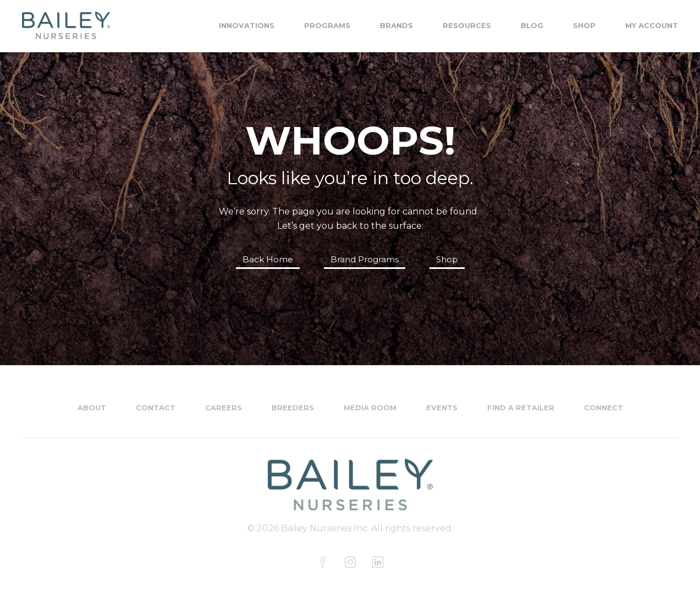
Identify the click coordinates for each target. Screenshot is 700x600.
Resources (467, 25)
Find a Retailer (521, 408)
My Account (652, 25)
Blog (532, 25)
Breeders (293, 408)
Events (442, 408)
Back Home (268, 259)
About (92, 408)
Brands (396, 25)
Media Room (370, 408)
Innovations (247, 25)
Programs (327, 25)
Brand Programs (365, 259)
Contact (156, 408)
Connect (603, 408)
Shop (584, 25)
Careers (224, 408)
